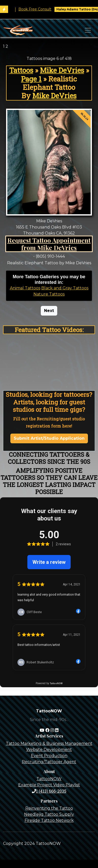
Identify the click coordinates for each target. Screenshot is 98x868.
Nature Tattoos (49, 294)
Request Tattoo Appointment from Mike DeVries (49, 244)
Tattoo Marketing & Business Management (49, 743)
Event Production (49, 756)
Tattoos (21, 70)
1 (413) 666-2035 (49, 791)
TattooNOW (49, 779)
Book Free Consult (41, 9)
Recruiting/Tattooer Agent (49, 762)
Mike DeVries (62, 70)
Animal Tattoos (25, 288)
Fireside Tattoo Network (49, 820)
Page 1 (31, 79)
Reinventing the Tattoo (49, 808)
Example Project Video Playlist (49, 785)
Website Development (49, 750)
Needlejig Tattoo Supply (49, 814)
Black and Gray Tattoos (65, 288)
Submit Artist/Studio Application (49, 438)
